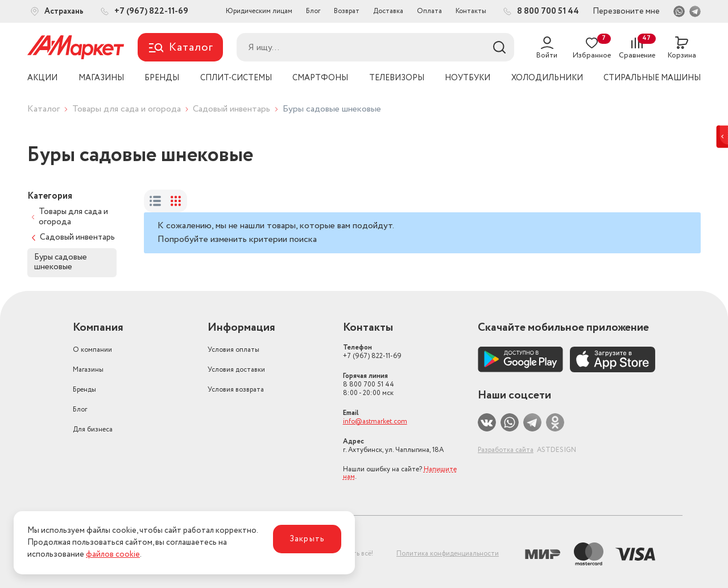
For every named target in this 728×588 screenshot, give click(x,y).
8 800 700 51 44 (369, 385)
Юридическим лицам (259, 11)
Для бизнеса (93, 429)
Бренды (84, 390)
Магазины (88, 370)
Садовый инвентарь (231, 109)
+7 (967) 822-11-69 (372, 352)
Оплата (429, 11)
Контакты (471, 11)
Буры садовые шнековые (61, 262)
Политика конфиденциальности (448, 554)
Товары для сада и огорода (127, 109)
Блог (313, 11)
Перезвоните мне (626, 11)
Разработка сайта (506, 450)
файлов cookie (113, 554)
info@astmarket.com (375, 422)
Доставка (388, 11)
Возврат (347, 11)
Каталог (44, 109)
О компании (92, 350)
